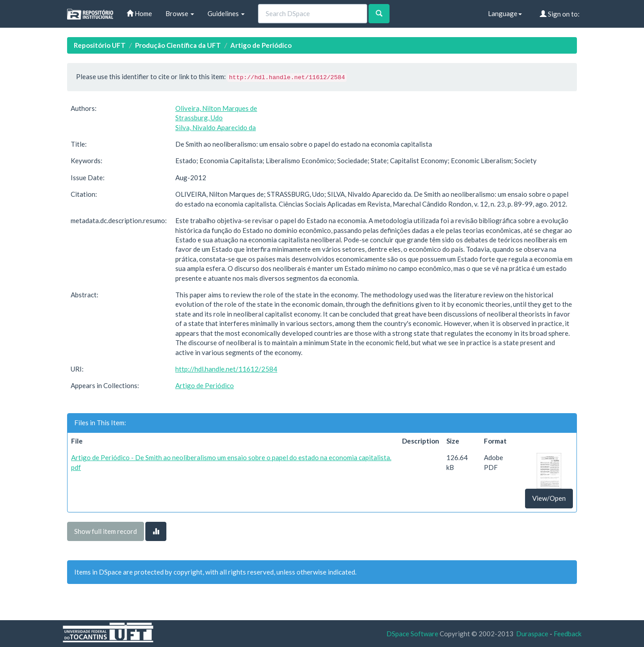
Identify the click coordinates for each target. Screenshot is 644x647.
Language (505, 13)
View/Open (549, 498)
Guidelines (226, 13)
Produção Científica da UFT (178, 45)
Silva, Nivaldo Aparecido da (216, 127)
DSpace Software (412, 634)
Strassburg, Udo (199, 118)
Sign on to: (560, 14)
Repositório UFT (100, 45)
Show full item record (106, 531)
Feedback (568, 634)
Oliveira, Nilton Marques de (216, 108)
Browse (180, 13)
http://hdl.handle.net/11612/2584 (226, 369)
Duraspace (532, 634)
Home (139, 13)
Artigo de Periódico (261, 45)
